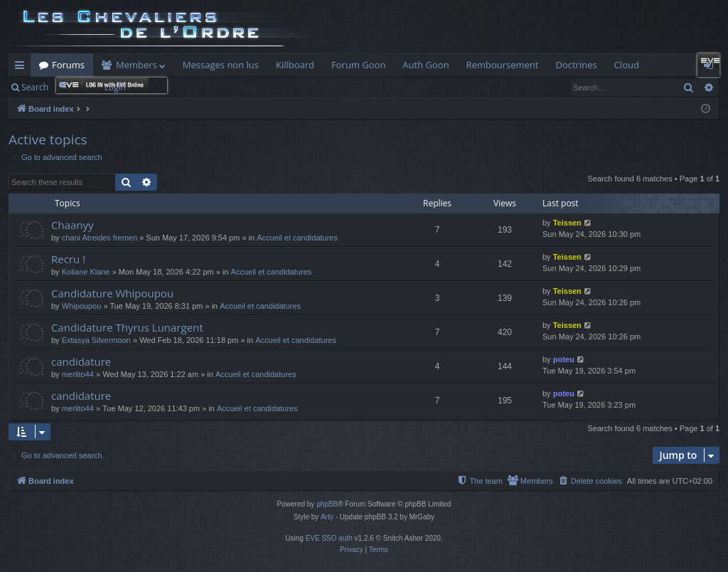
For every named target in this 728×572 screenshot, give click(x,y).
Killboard (295, 65)
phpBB (327, 504)
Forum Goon (358, 65)
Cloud (627, 65)
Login (115, 87)
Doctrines (576, 65)
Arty (327, 517)
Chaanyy (73, 225)
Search (35, 87)
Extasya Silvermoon (96, 340)
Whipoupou (82, 306)
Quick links (22, 68)
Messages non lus (221, 65)
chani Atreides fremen (100, 238)
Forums (68, 65)
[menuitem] (590, 481)
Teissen (567, 223)
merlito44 (78, 374)
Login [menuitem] (711, 68)
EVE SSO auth (329, 538)
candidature (81, 361)
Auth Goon (425, 65)
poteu (564, 359)
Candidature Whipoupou (112, 293)
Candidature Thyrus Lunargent (127, 327)
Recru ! (68, 259)
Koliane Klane (86, 272)
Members (136, 65)
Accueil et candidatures (297, 238)
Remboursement (503, 65)
